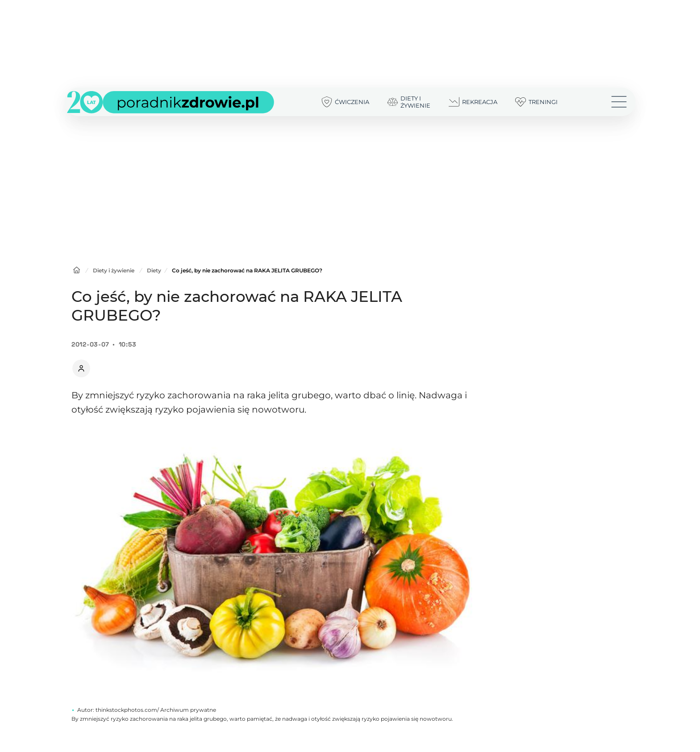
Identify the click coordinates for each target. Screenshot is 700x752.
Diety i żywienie (114, 270)
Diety (154, 270)
